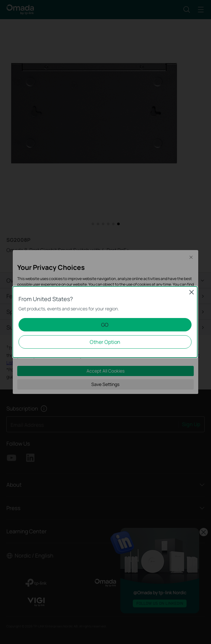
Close (192, 292)
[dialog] (105, 322)
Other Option (105, 342)
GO (105, 325)
